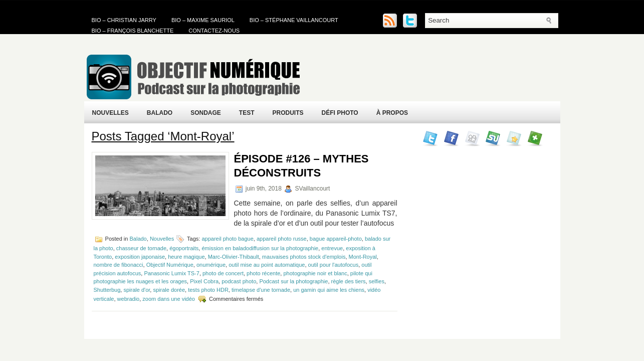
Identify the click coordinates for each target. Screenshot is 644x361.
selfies (377, 281)
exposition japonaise (140, 257)
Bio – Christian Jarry (124, 20)
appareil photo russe (282, 239)
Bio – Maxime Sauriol (203, 20)
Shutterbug (107, 290)
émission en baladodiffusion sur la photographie (260, 248)
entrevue (332, 248)
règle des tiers (349, 281)
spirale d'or (137, 290)
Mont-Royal (363, 257)
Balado (160, 113)
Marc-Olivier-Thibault (234, 257)
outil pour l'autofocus (334, 265)
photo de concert (223, 273)
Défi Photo (340, 113)
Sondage (206, 113)
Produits (288, 113)
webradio (129, 299)
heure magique (186, 257)
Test (247, 113)
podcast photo (239, 281)
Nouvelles (111, 113)
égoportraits (184, 248)
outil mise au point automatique (267, 265)
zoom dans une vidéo (169, 299)
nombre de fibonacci (119, 265)
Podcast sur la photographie (293, 281)
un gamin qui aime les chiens (329, 290)
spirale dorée (169, 290)
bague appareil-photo (336, 239)
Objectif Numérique (170, 265)
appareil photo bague (227, 239)
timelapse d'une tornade (261, 290)
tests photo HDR (208, 290)
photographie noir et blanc (315, 273)
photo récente (263, 273)
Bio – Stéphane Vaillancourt (294, 20)
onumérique (211, 265)
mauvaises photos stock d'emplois (304, 257)
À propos (392, 113)
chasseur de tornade (141, 248)
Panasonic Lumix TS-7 (171, 273)
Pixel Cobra (204, 281)
